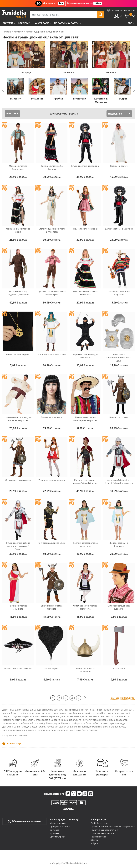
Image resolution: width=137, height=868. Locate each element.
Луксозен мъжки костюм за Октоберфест (52, 293)
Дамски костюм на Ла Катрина (52, 167)
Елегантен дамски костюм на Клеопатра (52, 230)
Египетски (80, 99)
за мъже (69, 72)
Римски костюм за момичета (18, 607)
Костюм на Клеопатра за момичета (85, 544)
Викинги (16, 99)
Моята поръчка (58, 823)
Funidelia (7, 32)
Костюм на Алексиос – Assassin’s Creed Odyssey (85, 482)
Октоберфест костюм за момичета (85, 607)
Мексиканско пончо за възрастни (119, 293)
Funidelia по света (99, 823)
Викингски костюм (119, 417)
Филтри (11, 113)
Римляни (37, 99)
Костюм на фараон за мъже (52, 354)
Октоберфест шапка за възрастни (119, 607)
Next (134, 90)
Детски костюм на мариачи (119, 229)
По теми (8, 23)
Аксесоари (42, 23)
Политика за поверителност (104, 830)
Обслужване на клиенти (24, 821)
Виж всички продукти (123, 698)
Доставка (54, 830)
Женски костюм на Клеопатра (119, 544)
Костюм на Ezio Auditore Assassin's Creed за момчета (119, 482)
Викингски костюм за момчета (52, 607)
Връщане (54, 833)
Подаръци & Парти (66, 23)
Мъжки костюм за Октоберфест (18, 167)
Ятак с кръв (119, 669)
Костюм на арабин (119, 166)
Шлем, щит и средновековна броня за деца (119, 358)
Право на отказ (98, 837)
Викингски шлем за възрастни (85, 670)
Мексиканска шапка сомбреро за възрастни (85, 419)
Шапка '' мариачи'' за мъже (18, 669)
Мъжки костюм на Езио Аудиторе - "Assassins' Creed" (18, 546)
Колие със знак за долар (18, 354)
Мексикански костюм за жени (18, 230)
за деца (26, 72)
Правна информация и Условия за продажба (113, 826)
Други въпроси (57, 837)
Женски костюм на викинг (18, 480)
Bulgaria (94, 843)
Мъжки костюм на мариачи (85, 166)
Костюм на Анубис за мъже (52, 543)
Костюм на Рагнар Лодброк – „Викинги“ (18, 293)
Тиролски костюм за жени (52, 480)
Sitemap (94, 840)
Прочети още (13, 744)
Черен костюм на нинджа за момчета (85, 356)
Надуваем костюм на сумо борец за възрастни (18, 419)
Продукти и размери (60, 826)
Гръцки (122, 99)
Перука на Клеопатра (52, 417)
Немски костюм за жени (85, 229)
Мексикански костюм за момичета (85, 293)
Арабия (58, 99)
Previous (3, 90)
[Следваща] (85, 698)
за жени (111, 72)
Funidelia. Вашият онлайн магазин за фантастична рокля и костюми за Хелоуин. (14, 14)
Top (130, 23)
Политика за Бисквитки (102, 833)
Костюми (24, 23)
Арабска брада (52, 669)
